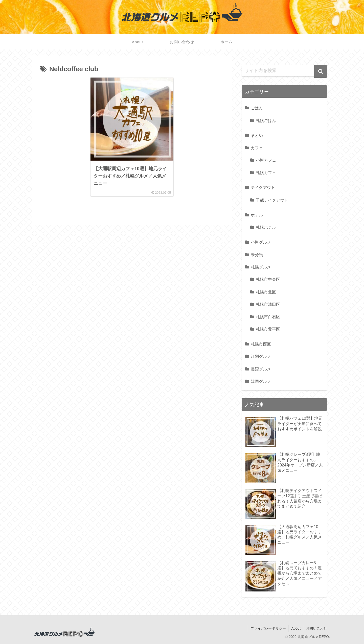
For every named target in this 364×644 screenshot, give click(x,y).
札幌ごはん (266, 120)
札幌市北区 (266, 292)
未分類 (257, 255)
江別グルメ (261, 356)
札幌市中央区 (268, 279)
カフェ (257, 148)
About (296, 628)
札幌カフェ (266, 172)
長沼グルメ (261, 369)
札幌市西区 (261, 344)
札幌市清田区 (268, 304)
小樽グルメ (261, 242)
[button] (321, 71)
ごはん (257, 108)
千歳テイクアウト (272, 200)
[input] (284, 71)
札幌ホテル (266, 227)
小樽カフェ (266, 160)
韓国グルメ (261, 381)
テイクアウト (263, 187)
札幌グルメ (261, 267)
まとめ (257, 135)
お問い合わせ (316, 628)
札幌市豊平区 (268, 329)
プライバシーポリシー (268, 628)
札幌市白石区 (268, 317)
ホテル (257, 215)
